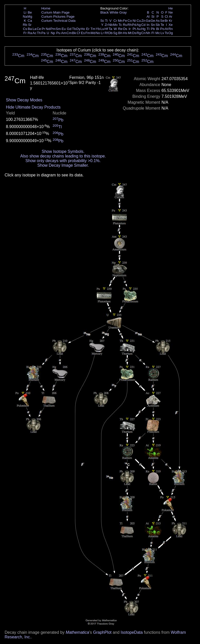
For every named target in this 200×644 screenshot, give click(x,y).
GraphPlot (102, 632)
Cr (115, 21)
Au (139, 29)
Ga (148, 21)
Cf (78, 33)
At (166, 29)
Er (88, 29)
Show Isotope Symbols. (63, 151)
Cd (143, 25)
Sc (102, 21)
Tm (93, 29)
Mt (130, 33)
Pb (153, 29)
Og (171, 33)
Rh (130, 25)
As (158, 21)
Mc (158, 33)
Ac (35, 33)
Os (125, 29)
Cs (25, 29)
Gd (69, 29)
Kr (170, 21)
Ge (153, 21)
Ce (39, 29)
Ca (30, 21)
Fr (25, 33)
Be (30, 12)
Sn (153, 25)
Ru (125, 25)
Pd (134, 25)
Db (110, 33)
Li (25, 12)
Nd (48, 29)
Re (120, 29)
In (148, 25)
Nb (110, 25)
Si (153, 17)
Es (83, 33)
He (171, 8)
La (34, 29)
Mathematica (77, 632)
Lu (102, 29)
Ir (130, 29)
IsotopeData (132, 632)
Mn (120, 21)
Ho (83, 29)
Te (162, 25)
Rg (139, 33)
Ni (134, 21)
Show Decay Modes (24, 100)
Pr (43, 29)
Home (46, 8)
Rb (25, 25)
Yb (98, 29)
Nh (148, 33)
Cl (166, 17)
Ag (139, 25)
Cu (139, 21)
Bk (74, 33)
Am (64, 33)
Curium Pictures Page (58, 17)
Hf (106, 29)
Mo (115, 25)
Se (162, 21)
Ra (30, 33)
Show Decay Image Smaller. (63, 165)
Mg (30, 17)
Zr (106, 25)
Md (93, 33)
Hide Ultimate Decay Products (33, 107)
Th (39, 33)
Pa (43, 33)
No (98, 33)
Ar (170, 17)
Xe (171, 25)
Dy (78, 29)
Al (148, 17)
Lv (162, 33)
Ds (134, 33)
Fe (125, 21)
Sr (30, 25)
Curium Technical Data (58, 21)
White (114, 12)
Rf (106, 33)
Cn (143, 33)
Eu (64, 29)
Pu (58, 33)
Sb (158, 25)
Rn (171, 29)
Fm (88, 33)
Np (53, 33)
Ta (110, 29)
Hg (143, 29)
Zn (143, 21)
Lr (102, 33)
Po (162, 29)
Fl (153, 33)
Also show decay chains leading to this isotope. (63, 156)
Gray (123, 12)
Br (166, 21)
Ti (106, 21)
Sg (115, 33)
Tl (148, 29)
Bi (158, 29)
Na (25, 17)
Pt (134, 29)
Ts (166, 33)
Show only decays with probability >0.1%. (63, 161)
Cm (69, 33)
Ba (30, 29)
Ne (171, 12)
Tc (120, 25)
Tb (74, 29)
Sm (58, 29)
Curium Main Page (55, 12)
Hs (125, 33)
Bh (120, 33)
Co (130, 21)
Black (105, 12)
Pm (53, 29)
